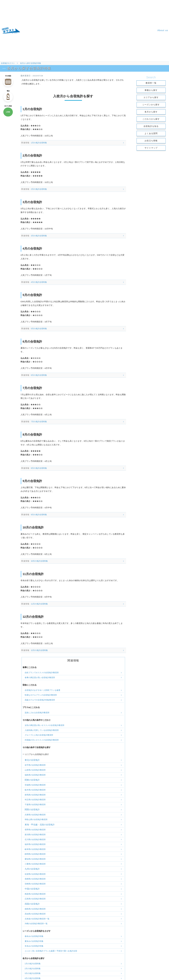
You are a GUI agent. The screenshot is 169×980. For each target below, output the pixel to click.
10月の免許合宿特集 (39, 561)
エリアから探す (151, 97)
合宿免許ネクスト (8, 63)
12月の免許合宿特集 (39, 650)
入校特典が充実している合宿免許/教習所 (42, 730)
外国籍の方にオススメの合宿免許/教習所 (42, 740)
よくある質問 (151, 133)
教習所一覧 (151, 83)
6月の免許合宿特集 (39, 375)
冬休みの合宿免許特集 (34, 946)
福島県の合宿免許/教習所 (35, 775)
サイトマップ (151, 148)
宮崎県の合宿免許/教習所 (35, 884)
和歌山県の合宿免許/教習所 (36, 819)
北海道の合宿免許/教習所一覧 (37, 919)
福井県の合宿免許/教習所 (35, 844)
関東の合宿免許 (32, 780)
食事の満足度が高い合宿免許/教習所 (40, 677)
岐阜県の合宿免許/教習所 (35, 849)
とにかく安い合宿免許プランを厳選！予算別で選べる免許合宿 (51, 951)
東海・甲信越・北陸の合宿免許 (40, 825)
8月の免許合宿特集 (39, 468)
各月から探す (151, 112)
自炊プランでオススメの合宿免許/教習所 (42, 673)
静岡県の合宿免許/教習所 (35, 854)
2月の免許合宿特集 (39, 189)
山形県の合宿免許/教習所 (35, 770)
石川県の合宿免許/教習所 (35, 839)
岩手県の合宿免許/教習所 (35, 765)
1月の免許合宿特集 (39, 143)
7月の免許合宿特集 (39, 422)
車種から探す (151, 90)
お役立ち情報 (151, 141)
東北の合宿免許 (32, 760)
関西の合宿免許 (32, 810)
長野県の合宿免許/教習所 (35, 830)
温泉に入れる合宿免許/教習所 (37, 713)
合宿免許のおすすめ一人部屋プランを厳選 (42, 690)
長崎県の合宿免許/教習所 (35, 879)
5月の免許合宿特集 (39, 329)
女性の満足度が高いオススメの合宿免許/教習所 (45, 725)
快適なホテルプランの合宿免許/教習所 (41, 695)
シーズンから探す (151, 105)
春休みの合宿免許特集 (34, 936)
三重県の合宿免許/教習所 (35, 864)
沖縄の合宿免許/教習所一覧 (36, 924)
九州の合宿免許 (32, 869)
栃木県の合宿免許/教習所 (35, 790)
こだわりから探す (151, 119)
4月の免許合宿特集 (39, 282)
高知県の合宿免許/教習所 (35, 914)
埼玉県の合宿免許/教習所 (35, 800)
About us (163, 30)
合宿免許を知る (151, 126)
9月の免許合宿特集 (39, 515)
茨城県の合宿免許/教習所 (35, 785)
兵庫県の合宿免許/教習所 (35, 815)
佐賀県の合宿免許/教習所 (35, 874)
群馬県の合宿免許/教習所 (35, 795)
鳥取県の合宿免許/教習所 (35, 894)
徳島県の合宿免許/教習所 (35, 909)
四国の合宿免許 (32, 904)
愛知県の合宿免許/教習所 (35, 859)
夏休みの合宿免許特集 (34, 941)
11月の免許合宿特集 (39, 604)
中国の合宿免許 (32, 889)
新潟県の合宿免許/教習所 (35, 835)
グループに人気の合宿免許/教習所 (39, 735)
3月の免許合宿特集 (39, 236)
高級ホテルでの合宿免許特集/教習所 (40, 700)
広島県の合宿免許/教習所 (35, 899)
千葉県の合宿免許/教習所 (35, 805)
